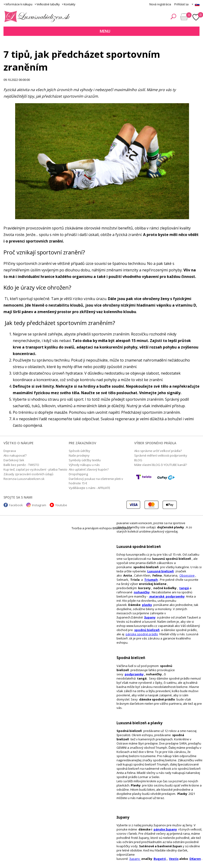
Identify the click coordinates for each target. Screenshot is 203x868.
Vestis (174, 859)
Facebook (16, 505)
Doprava (10, 451)
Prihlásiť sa (181, 4)
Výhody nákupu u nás (84, 465)
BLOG (138, 460)
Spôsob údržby (79, 451)
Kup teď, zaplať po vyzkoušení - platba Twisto (35, 469)
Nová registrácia (160, 4)
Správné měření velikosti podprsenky (161, 455)
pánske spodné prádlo (142, 634)
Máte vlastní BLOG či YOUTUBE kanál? (161, 465)
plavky (147, 605)
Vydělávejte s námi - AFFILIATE (89, 488)
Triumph (151, 580)
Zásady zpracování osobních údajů (28, 474)
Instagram (39, 505)
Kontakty (70, 4)
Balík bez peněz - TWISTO (21, 465)
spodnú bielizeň (147, 630)
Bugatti (160, 859)
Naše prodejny (79, 455)
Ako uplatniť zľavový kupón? (89, 469)
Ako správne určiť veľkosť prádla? (158, 451)
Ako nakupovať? (15, 455)
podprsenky (134, 674)
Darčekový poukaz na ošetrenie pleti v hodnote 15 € (96, 481)
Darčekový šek (14, 460)
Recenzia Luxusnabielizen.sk (24, 479)
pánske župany (165, 829)
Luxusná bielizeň (161, 571)
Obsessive (187, 575)
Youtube (61, 505)
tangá (184, 588)
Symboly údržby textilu (85, 460)
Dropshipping (78, 474)
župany (150, 617)
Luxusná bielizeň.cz (36, 17)
